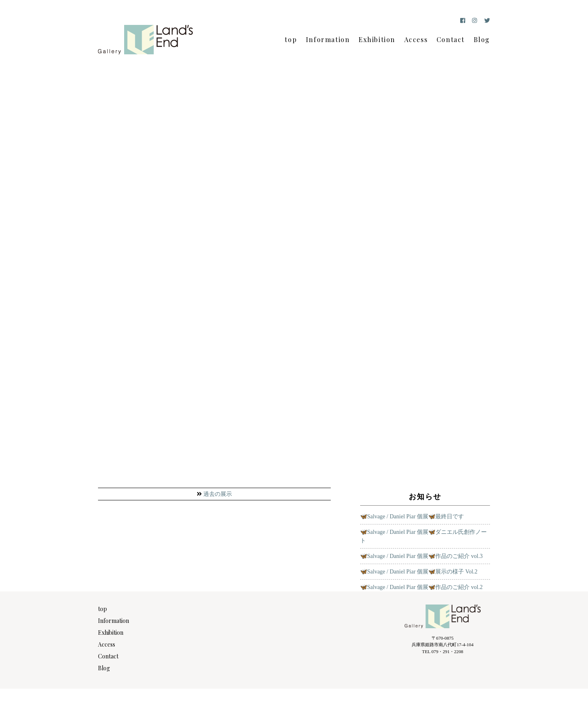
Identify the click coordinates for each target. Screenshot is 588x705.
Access (416, 39)
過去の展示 (218, 494)
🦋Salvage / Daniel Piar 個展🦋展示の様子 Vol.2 (419, 572)
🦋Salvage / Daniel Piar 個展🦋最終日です (412, 516)
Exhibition (377, 39)
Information (328, 39)
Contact (451, 39)
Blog (482, 39)
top (291, 39)
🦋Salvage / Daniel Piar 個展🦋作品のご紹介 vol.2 (421, 587)
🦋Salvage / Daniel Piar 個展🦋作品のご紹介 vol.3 (421, 556)
